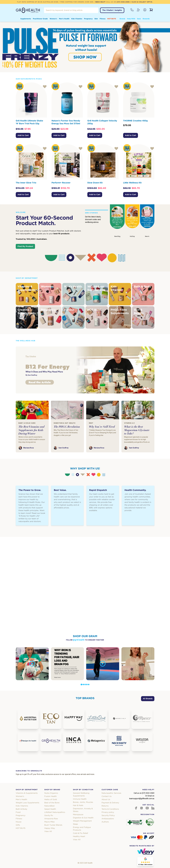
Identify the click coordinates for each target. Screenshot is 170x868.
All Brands (148, 699)
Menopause (78, 814)
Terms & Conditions (110, 809)
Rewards (146, 19)
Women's (53, 19)
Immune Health (80, 799)
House (19, 822)
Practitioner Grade (40, 19)
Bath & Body (21, 809)
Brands (122, 19)
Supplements (26, 19)
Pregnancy (88, 19)
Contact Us (107, 796)
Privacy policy (108, 812)
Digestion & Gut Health (83, 818)
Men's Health (64, 19)
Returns (105, 806)
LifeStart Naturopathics (55, 812)
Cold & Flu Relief (80, 833)
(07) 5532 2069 (123, 2)
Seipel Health (50, 809)
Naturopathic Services (111, 793)
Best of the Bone (52, 803)
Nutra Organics (51, 793)
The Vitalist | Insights (112, 10)
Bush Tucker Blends (53, 825)
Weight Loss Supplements (27, 803)
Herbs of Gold (51, 799)
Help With (131, 19)
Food (18, 812)
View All (48, 831)
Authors (105, 822)
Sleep (75, 824)
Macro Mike (49, 822)
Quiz (139, 19)
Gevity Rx (49, 815)
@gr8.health (79, 640)
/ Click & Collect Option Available (146, 2)
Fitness (103, 19)
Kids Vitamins (77, 19)
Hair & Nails (78, 805)
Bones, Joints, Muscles (83, 802)
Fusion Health (51, 796)
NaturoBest (49, 806)
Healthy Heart (79, 836)
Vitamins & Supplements (27, 793)
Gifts (18, 825)
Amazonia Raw (51, 819)
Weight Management (82, 821)
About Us (106, 799)
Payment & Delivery (110, 803)
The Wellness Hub (26, 341)
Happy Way (50, 828)
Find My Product (25, 246)
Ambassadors (108, 819)
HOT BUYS (112, 19)
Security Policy (108, 815)
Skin (96, 19)
